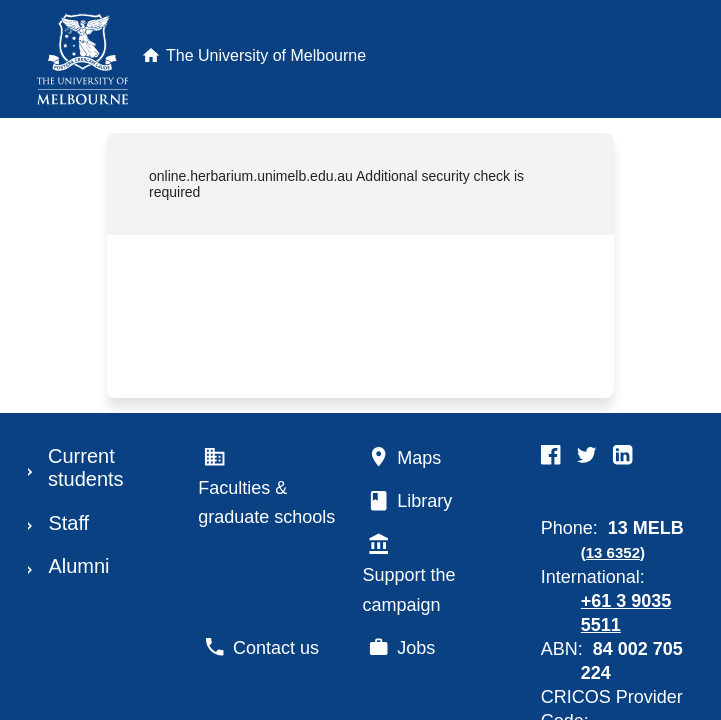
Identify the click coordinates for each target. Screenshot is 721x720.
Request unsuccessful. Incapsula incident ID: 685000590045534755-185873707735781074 (360, 360)
